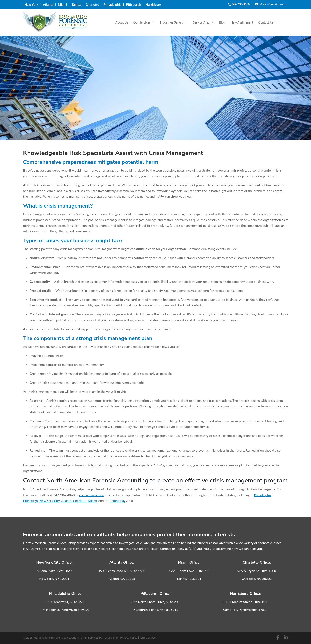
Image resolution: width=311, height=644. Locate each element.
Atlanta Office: (122, 562)
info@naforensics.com (270, 4)
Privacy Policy (129, 638)
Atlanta (48, 4)
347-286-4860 (239, 4)
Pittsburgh (133, 4)
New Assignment (242, 22)
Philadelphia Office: (65, 594)
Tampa (76, 4)
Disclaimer (111, 638)
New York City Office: (54, 562)
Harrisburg (153, 4)
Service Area (203, 22)
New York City (50, 501)
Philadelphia (112, 4)
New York (31, 4)
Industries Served (174, 22)
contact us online (91, 495)
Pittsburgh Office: (156, 594)
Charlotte (92, 4)
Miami (62, 4)
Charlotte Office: (257, 562)
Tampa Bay (118, 501)
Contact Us (266, 22)
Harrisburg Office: (246, 594)
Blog (222, 22)
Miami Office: (189, 562)
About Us (122, 22)
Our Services (144, 22)
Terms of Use (148, 638)
